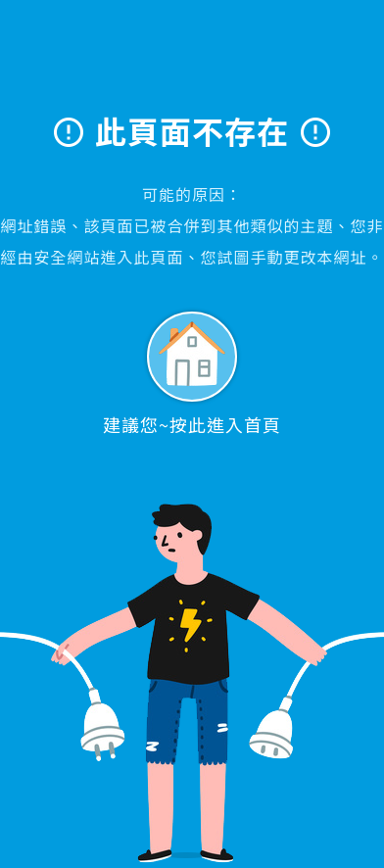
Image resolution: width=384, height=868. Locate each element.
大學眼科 (192, 65)
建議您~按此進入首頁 (192, 374)
